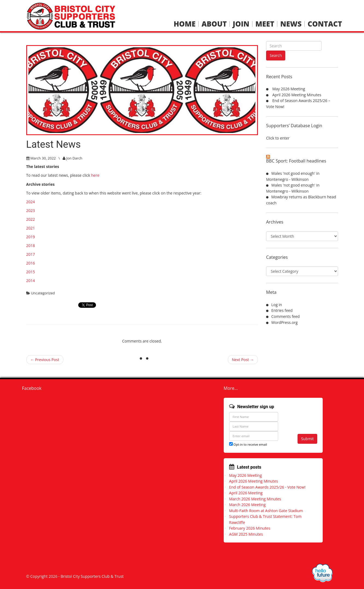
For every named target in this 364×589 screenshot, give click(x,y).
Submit (307, 439)
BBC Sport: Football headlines (296, 161)
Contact (325, 24)
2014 (31, 281)
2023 (31, 211)
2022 (31, 219)
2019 (31, 237)
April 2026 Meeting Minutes (297, 95)
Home (185, 24)
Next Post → (243, 360)
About (214, 24)
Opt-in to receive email (248, 444)
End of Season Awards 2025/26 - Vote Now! (267, 487)
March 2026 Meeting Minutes (255, 499)
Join (241, 24)
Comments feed (286, 316)
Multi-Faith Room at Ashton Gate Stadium (266, 511)
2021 (31, 228)
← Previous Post (45, 360)
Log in (277, 305)
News (291, 24)
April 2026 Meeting (246, 493)
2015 (31, 272)
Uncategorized (43, 293)
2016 (31, 263)
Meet (265, 24)
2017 (31, 254)
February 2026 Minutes (250, 528)
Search (276, 55)
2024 (31, 202)
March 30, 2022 (43, 158)
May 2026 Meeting (289, 89)
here (95, 175)
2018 (31, 246)
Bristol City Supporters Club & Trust (92, 576)
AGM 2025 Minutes (246, 534)
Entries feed (282, 310)
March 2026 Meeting (247, 505)
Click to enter (278, 138)
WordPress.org (284, 322)
